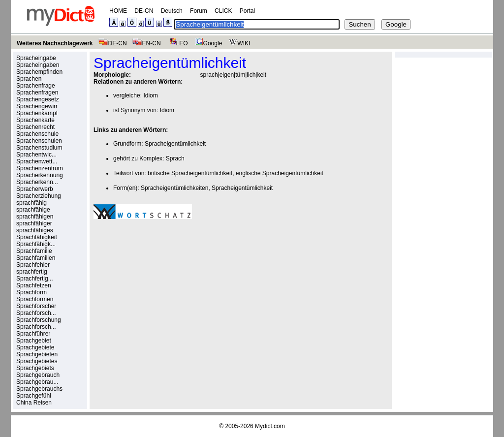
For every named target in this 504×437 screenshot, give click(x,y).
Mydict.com (270, 426)
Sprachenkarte (35, 120)
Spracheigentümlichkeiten (174, 188)
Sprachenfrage (36, 86)
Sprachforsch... (36, 313)
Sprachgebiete (35, 347)
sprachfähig (31, 203)
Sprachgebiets (35, 368)
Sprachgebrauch (38, 375)
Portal (247, 11)
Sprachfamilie (34, 251)
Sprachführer (33, 334)
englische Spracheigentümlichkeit (280, 173)
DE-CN (144, 11)
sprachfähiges (35, 230)
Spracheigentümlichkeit (175, 144)
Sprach (175, 158)
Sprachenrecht (35, 127)
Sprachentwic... (36, 155)
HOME (118, 11)
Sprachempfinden (39, 72)
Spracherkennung (40, 175)
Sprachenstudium (39, 148)
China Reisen (34, 403)
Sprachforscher (36, 306)
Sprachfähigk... (36, 244)
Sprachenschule (37, 134)
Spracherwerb (35, 189)
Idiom (150, 95)
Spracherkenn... (37, 182)
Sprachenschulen (39, 141)
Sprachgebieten (37, 354)
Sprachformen (35, 299)
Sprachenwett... (37, 161)
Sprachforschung (39, 320)
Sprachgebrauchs (39, 389)
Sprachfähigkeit (37, 237)
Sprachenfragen (37, 93)
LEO (177, 43)
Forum (199, 11)
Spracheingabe (36, 58)
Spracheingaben (38, 65)
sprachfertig (32, 272)
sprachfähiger (34, 223)
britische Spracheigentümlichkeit (190, 173)
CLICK (223, 11)
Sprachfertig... (35, 279)
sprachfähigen (35, 217)
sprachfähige (33, 210)
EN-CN (146, 43)
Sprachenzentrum (40, 168)
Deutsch (172, 11)
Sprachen (29, 79)
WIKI (238, 43)
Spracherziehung (39, 196)
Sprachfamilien (36, 258)
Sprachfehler (33, 265)
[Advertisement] (176, 295)
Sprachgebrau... (37, 382)
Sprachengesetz (38, 99)
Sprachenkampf (37, 113)
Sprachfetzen (34, 285)
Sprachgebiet (34, 341)
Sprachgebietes (37, 361)
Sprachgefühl (34, 396)
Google (208, 43)
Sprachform (31, 292)
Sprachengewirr (37, 106)
